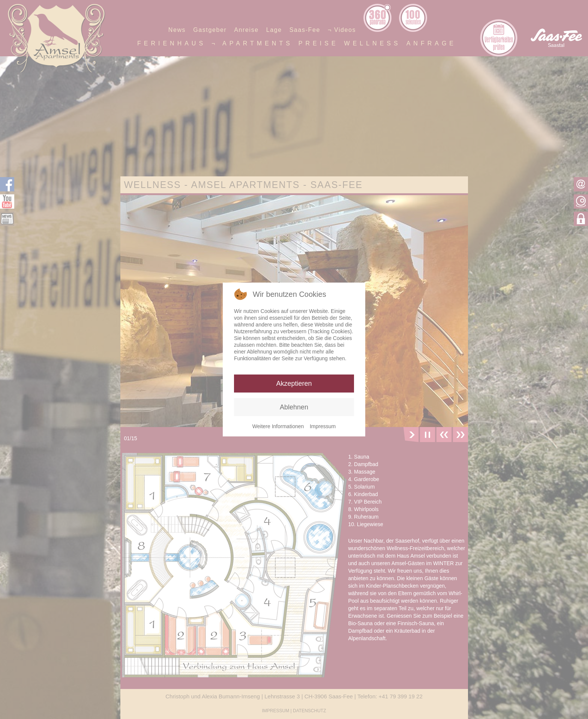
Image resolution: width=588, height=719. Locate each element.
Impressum (323, 426)
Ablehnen (294, 407)
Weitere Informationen (278, 426)
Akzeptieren (294, 384)
